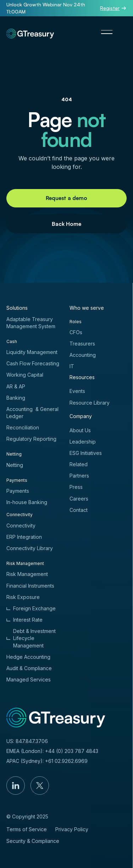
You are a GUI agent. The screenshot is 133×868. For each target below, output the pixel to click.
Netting (15, 465)
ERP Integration (24, 537)
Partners (79, 476)
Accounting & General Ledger (32, 413)
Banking (16, 398)
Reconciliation (23, 427)
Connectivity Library (30, 548)
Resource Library (90, 403)
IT (72, 366)
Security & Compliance (33, 841)
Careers (79, 499)
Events (77, 391)
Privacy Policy (72, 829)
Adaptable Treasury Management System (31, 323)
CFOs (76, 332)
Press (76, 487)
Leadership (83, 442)
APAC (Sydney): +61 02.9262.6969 (47, 761)
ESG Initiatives (86, 453)
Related (79, 464)
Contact (79, 510)
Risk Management (27, 574)
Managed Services (29, 679)
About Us (80, 430)
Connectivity (21, 526)
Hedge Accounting (28, 657)
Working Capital (25, 375)
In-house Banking (27, 502)
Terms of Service (27, 829)
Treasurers (82, 344)
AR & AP (16, 386)
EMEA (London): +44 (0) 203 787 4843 (52, 751)
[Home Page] (31, 32)
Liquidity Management (32, 352)
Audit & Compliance (29, 668)
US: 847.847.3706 (27, 741)
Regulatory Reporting (31, 439)
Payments (18, 491)
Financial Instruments (30, 586)
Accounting (83, 355)
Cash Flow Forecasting (33, 363)
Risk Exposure (23, 597)
